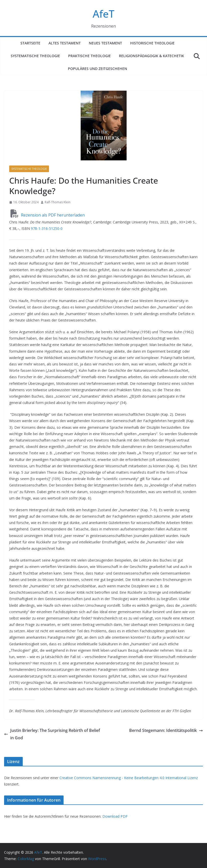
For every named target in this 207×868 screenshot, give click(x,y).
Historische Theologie (152, 43)
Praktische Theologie (89, 56)
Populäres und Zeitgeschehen (98, 69)
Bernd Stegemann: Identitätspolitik (166, 730)
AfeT (103, 14)
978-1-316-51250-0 (47, 228)
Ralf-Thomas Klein (58, 202)
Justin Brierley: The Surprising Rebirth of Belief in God (52, 734)
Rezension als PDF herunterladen (48, 215)
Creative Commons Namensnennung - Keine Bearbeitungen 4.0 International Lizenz (129, 778)
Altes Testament (65, 43)
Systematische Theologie (35, 56)
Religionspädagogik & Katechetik (151, 56)
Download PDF (115, 816)
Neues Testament (105, 43)
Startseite (30, 43)
